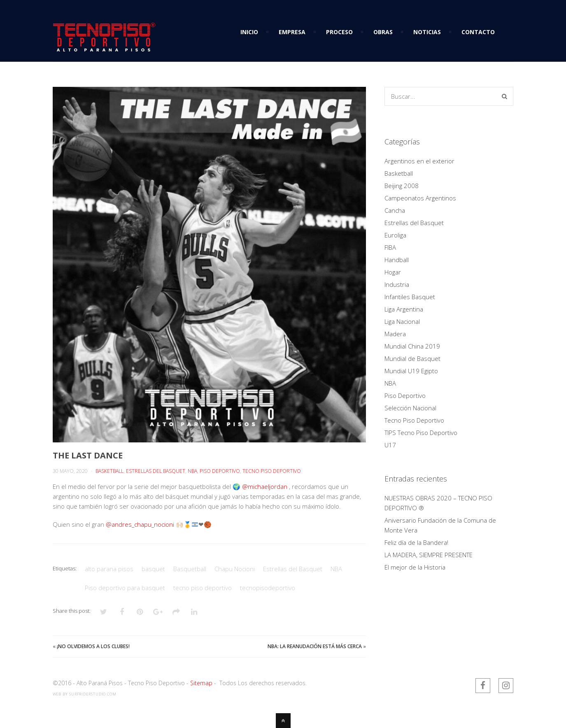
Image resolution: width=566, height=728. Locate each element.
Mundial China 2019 (412, 346)
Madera (395, 334)
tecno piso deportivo (203, 588)
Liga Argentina (404, 309)
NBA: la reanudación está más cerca (315, 646)
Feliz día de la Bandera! (416, 542)
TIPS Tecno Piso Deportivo (421, 433)
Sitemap (201, 683)
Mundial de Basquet (412, 358)
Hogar (393, 272)
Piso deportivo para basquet (125, 588)
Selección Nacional (410, 408)
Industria (397, 284)
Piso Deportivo (220, 471)
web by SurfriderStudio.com (85, 694)
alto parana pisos (109, 569)
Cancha (395, 210)
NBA (192, 471)
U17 (390, 445)
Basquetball (190, 569)
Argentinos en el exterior (419, 161)
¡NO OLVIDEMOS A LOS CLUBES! (93, 646)
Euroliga (395, 235)
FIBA (390, 247)
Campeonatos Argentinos (420, 198)
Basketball (109, 471)
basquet (153, 569)
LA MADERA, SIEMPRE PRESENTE (429, 555)
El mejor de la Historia (415, 567)
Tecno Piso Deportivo (272, 471)
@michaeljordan (265, 486)
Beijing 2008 (402, 186)
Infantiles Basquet (410, 297)
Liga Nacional (402, 321)
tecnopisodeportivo (268, 588)
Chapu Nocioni (235, 569)
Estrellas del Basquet (156, 471)
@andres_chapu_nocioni (140, 524)
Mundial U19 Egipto (411, 371)
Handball (397, 260)
